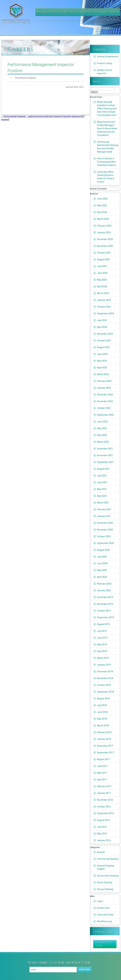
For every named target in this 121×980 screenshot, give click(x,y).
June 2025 (102, 273)
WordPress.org (104, 921)
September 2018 (105, 692)
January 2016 (104, 840)
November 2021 (105, 455)
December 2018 (105, 672)
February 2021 (104, 509)
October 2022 (104, 408)
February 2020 (104, 584)
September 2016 (105, 813)
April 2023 (102, 368)
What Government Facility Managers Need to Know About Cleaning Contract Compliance (107, 128)
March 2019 (103, 658)
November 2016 (105, 800)
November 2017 (105, 746)
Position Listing (105, 63)
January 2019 (104, 665)
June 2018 (102, 712)
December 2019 (105, 597)
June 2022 (102, 422)
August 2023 (103, 347)
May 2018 (102, 719)
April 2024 (102, 327)
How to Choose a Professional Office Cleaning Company (107, 162)
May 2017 (102, 773)
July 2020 (102, 557)
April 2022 (102, 435)
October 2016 (104, 807)
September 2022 (105, 415)
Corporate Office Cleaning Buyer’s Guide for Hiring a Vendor (106, 177)
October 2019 (104, 611)
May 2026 (102, 205)
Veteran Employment (108, 57)
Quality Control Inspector (104, 72)
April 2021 (102, 496)
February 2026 (104, 226)
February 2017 (104, 786)
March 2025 (103, 293)
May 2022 (102, 428)
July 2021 (102, 476)
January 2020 (104, 590)
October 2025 (104, 253)
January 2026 (104, 232)
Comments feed (105, 915)
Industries (42, 12)
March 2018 (103, 726)
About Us (114, 12)
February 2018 (104, 732)
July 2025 (102, 266)
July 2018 (102, 705)
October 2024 (104, 307)
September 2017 (105, 753)
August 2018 (103, 699)
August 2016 (103, 820)
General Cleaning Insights (105, 867)
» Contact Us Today (102, 944)
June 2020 (102, 563)
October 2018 (104, 685)
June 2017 (102, 766)
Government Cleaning (108, 876)
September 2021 (105, 462)
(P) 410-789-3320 (100, 12)
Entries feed (103, 908)
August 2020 (103, 550)
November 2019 (105, 604)
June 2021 (102, 482)
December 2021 (105, 449)
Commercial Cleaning (108, 859)
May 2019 (102, 644)
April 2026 (102, 212)
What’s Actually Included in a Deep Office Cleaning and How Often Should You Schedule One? (107, 109)
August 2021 (103, 469)
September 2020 (105, 543)
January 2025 (104, 300)
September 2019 (105, 617)
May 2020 (102, 570)
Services (54, 12)
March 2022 (103, 442)
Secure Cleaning (105, 889)
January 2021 (104, 516)
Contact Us (85, 12)
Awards (101, 852)
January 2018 (104, 739)
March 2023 (103, 374)
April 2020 (102, 577)
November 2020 (105, 530)
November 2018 (105, 678)
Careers (64, 12)
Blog (74, 12)
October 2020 (104, 536)
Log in (100, 901)
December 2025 (105, 239)
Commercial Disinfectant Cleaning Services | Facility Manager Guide (108, 147)
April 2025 (102, 287)
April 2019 (102, 651)
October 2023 (104, 341)
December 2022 (105, 395)
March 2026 (103, 219)
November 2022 (105, 401)
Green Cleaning (105, 882)
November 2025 (105, 246)
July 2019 (102, 631)
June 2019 (102, 638)
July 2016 (102, 827)
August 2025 (103, 259)
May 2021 (102, 489)
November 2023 (105, 334)
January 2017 (104, 793)
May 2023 (102, 361)
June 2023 (102, 354)
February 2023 (104, 381)
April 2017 (102, 780)
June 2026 (102, 199)
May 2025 (102, 280)
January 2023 (104, 388)
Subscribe (84, 970)
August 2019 (103, 624)
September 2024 (105, 314)
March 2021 (103, 503)
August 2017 (103, 759)
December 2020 (105, 523)
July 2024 (102, 320)
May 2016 (102, 834)
